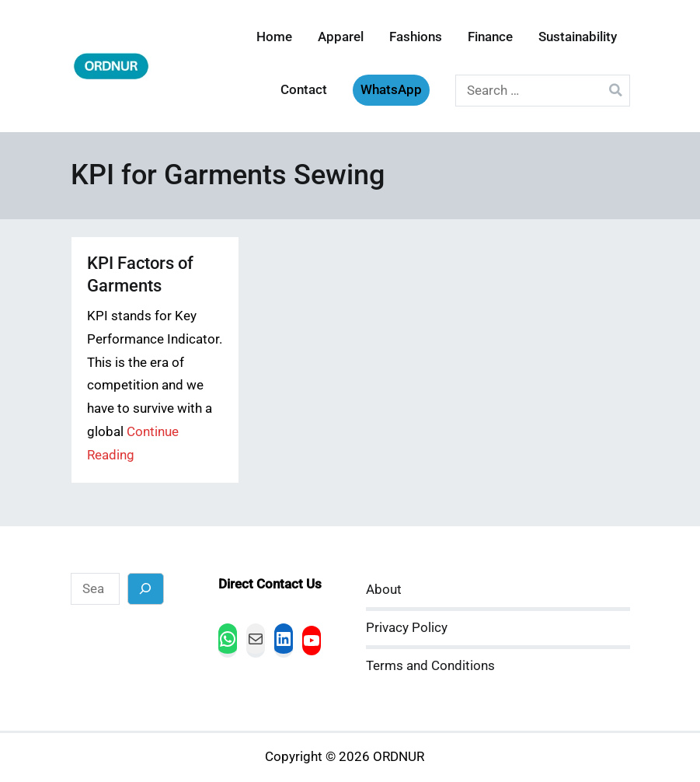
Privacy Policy (407, 628)
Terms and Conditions (430, 666)
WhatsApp (391, 90)
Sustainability (578, 37)
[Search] (146, 589)
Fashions (416, 37)
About (384, 590)
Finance (490, 37)
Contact (304, 90)
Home (274, 37)
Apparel (341, 37)
